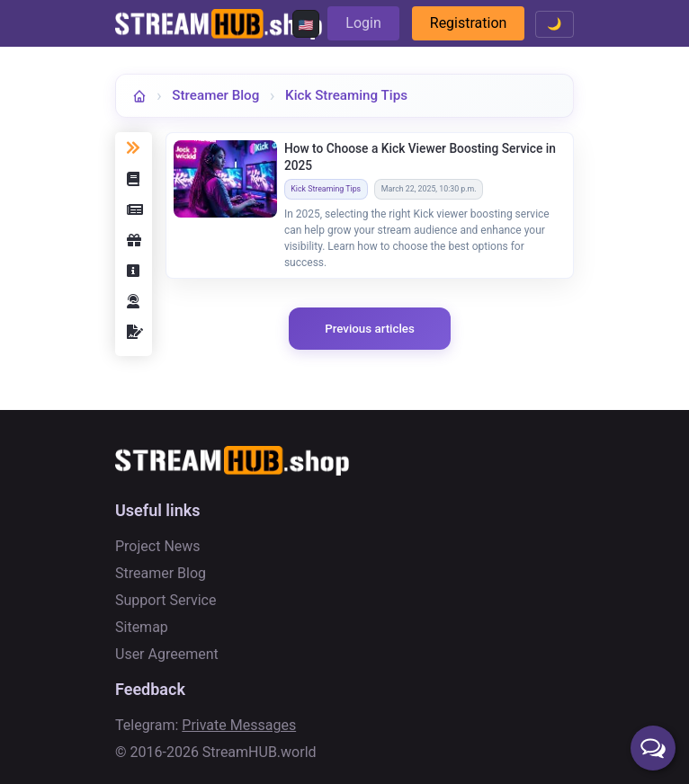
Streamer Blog (215, 95)
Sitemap (142, 627)
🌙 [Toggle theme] (555, 24)
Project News (158, 546)
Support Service (166, 600)
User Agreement (167, 654)
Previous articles (370, 329)
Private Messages (239, 725)
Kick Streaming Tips (346, 95)
